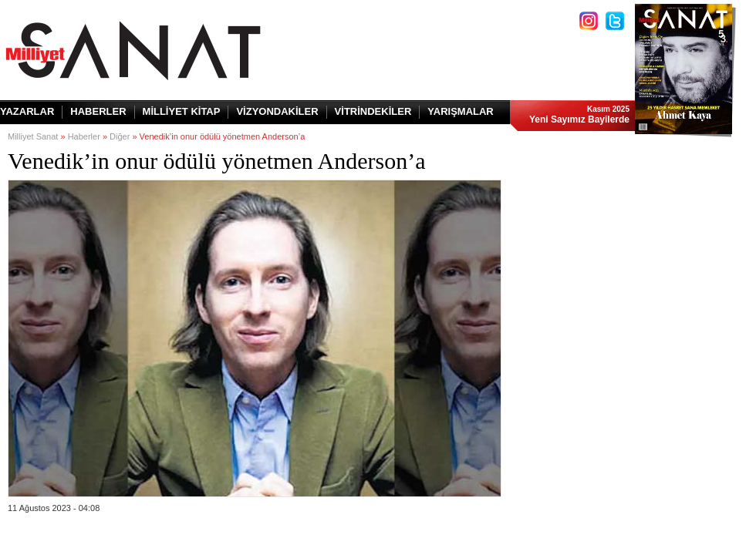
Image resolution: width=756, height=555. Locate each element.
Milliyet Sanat (33, 136)
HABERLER (98, 111)
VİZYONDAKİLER (277, 111)
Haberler (84, 136)
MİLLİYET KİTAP (182, 111)
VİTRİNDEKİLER (373, 111)
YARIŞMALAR (460, 111)
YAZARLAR (27, 111)
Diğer (120, 136)
